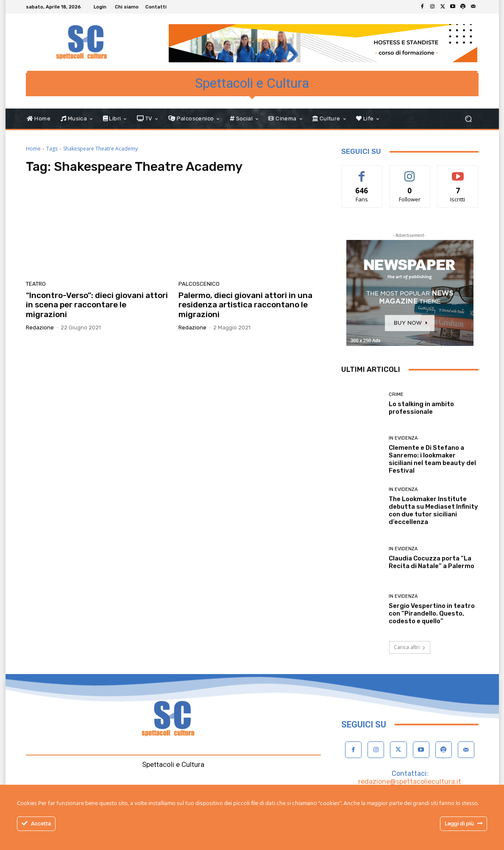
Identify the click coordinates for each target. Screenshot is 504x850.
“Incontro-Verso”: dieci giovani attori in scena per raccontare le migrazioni (97, 305)
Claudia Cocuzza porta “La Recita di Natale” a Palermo (432, 562)
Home (33, 149)
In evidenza (403, 438)
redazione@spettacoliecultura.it (410, 782)
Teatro (36, 284)
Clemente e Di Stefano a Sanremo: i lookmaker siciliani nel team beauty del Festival (432, 459)
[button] (469, 119)
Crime (396, 394)
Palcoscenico (199, 284)
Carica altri (410, 647)
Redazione (40, 327)
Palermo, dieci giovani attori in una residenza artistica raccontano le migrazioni (245, 305)
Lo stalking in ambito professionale (421, 408)
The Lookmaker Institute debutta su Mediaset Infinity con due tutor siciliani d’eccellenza (433, 510)
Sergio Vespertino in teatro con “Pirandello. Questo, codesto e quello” (432, 613)
